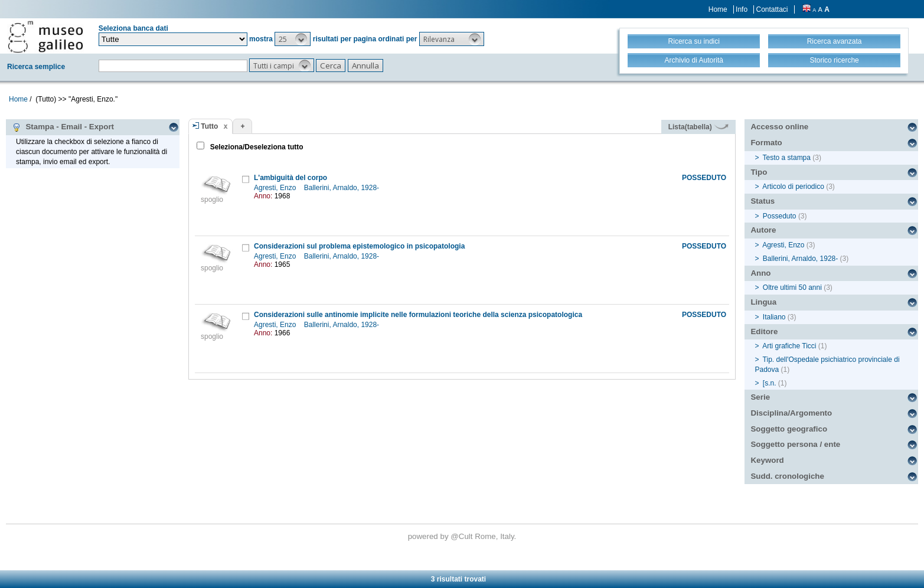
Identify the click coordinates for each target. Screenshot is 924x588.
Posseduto (780, 216)
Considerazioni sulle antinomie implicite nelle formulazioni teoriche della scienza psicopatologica (418, 315)
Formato (766, 143)
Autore (763, 230)
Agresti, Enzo (276, 188)
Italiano (774, 317)
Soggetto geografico (789, 429)
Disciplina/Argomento (791, 413)
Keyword (767, 460)
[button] (293, 39)
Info (742, 9)
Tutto (209, 126)
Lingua (763, 302)
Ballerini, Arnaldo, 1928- (343, 188)
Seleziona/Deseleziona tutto (255, 147)
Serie (760, 397)
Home (718, 9)
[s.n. (770, 383)
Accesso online (779, 127)
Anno (760, 273)
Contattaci (772, 9)
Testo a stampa (787, 158)
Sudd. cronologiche (787, 476)
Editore (764, 331)
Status (763, 201)
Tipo (759, 172)
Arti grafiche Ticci (789, 346)
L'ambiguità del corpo (290, 178)
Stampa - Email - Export (63, 127)
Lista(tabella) (698, 127)
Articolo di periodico (793, 187)
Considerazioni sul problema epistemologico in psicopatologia (359, 246)
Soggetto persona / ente (795, 444)
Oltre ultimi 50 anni (792, 288)
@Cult (463, 536)
